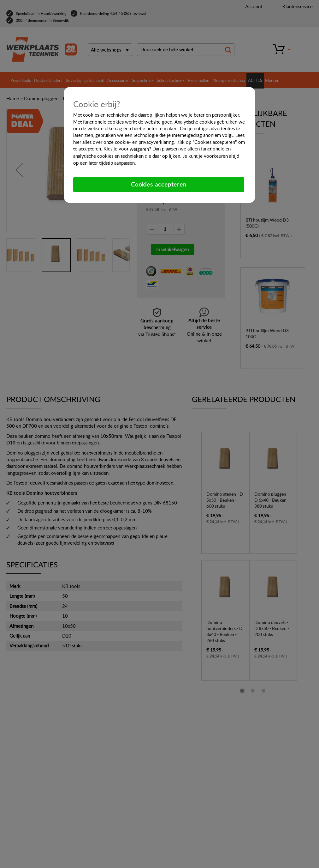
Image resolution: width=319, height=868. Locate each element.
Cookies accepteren (159, 184)
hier (77, 142)
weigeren (139, 149)
